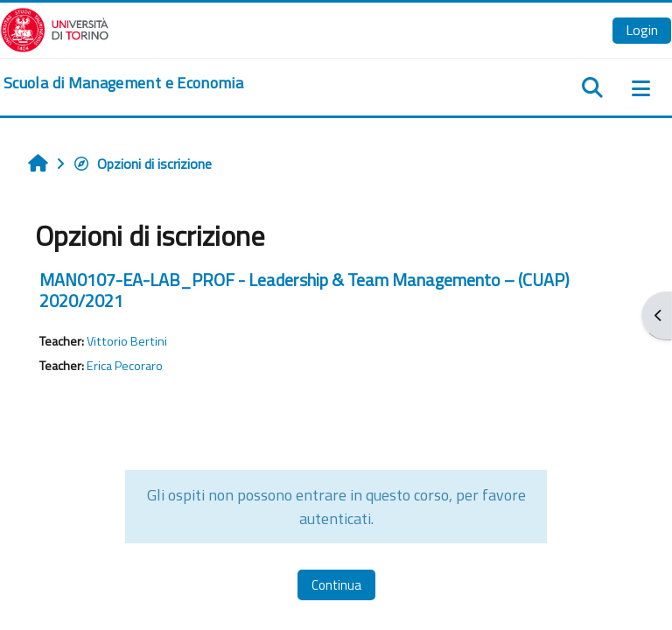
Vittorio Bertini (127, 341)
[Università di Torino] (55, 28)
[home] (123, 83)
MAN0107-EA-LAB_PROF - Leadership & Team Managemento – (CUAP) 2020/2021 (304, 290)
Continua (336, 585)
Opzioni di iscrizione (142, 164)
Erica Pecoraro (125, 366)
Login (642, 30)
